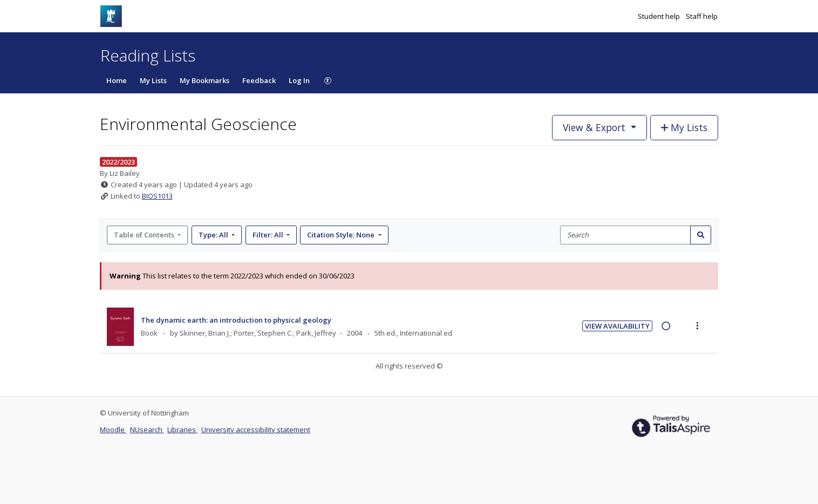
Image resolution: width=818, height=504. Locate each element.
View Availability (617, 326)
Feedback (259, 80)
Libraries (182, 430)
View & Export (595, 127)
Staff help (702, 16)
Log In (299, 80)
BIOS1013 (157, 196)
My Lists (153, 80)
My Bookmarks (204, 80)
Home (117, 80)
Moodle (113, 430)
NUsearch (147, 430)
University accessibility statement (256, 430)
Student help (660, 16)
